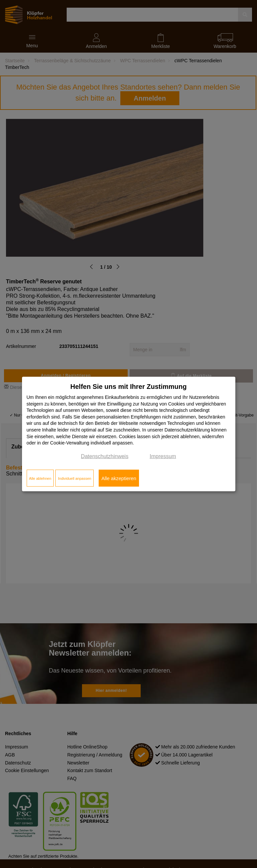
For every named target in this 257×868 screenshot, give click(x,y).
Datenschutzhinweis (105, 456)
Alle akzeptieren (119, 478)
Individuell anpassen (75, 478)
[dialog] (129, 434)
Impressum (163, 456)
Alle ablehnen (40, 478)
